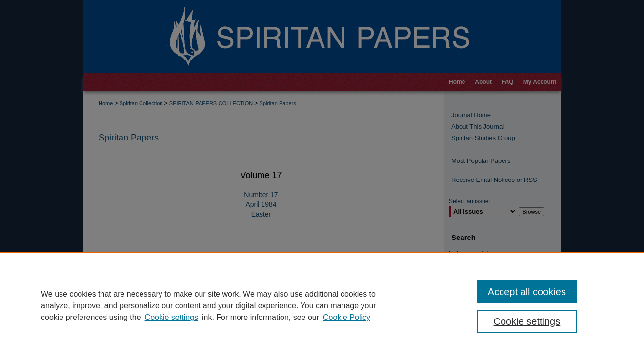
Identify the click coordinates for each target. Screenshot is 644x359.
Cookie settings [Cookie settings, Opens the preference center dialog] (527, 321)
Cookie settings (171, 317)
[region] (322, 305)
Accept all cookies (527, 292)
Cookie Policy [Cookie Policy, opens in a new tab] (347, 317)
